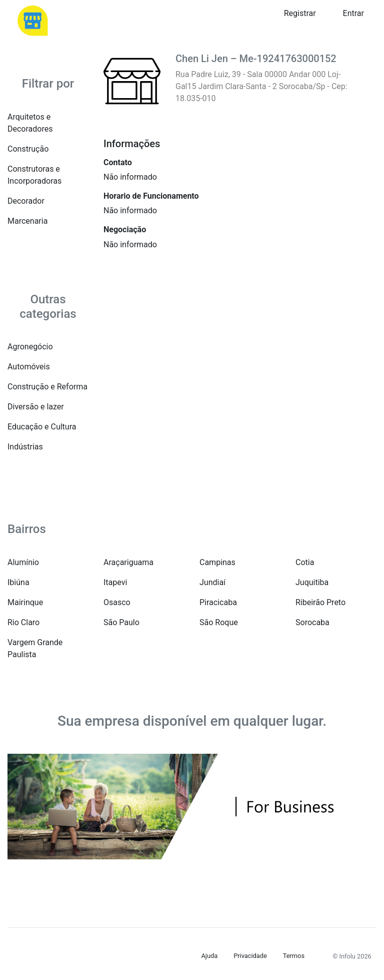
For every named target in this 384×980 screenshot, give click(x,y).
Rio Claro (23, 622)
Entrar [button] (353, 13)
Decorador (26, 201)
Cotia (305, 562)
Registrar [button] (300, 13)
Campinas (217, 562)
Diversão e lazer (36, 407)
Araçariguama (128, 562)
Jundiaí (212, 582)
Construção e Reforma (47, 387)
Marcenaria (27, 221)
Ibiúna (18, 582)
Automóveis (29, 367)
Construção (28, 149)
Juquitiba (312, 582)
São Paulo (121, 622)
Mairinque (25, 602)
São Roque (219, 622)
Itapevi (115, 582)
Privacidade (250, 956)
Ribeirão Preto (320, 602)
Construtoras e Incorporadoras (34, 175)
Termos (294, 956)
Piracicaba (218, 602)
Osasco (117, 602)
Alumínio (23, 562)
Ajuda (210, 956)
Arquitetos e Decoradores (30, 123)
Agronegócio (30, 347)
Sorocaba (312, 622)
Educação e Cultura (42, 427)
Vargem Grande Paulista (35, 648)
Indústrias (25, 447)
